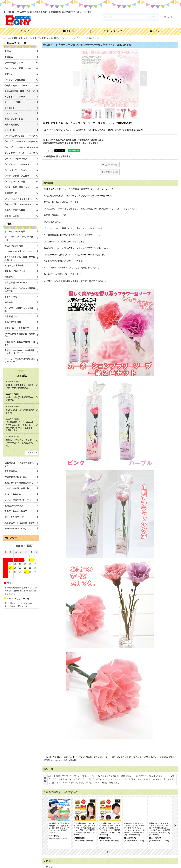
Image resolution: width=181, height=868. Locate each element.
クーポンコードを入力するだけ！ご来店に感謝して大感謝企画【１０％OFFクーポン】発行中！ (48, 12)
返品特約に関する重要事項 (57, 156)
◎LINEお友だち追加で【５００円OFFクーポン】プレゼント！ (72, 143)
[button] (112, 31)
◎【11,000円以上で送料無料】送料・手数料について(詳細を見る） (74, 140)
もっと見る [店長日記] (32, 453)
